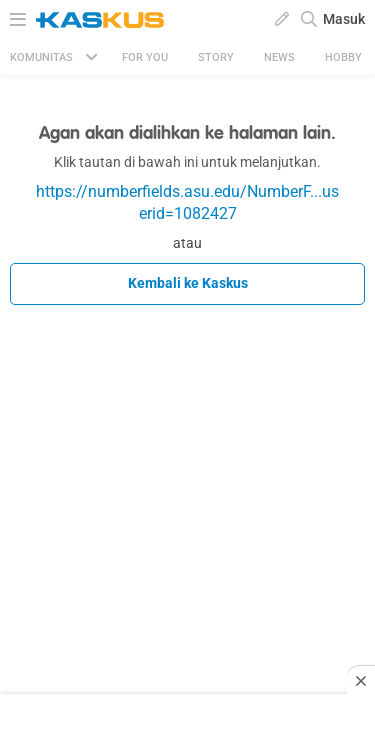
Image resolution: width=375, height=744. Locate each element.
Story (216, 57)
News (279, 57)
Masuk (344, 19)
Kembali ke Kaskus (188, 283)
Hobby (343, 57)
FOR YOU (145, 57)
